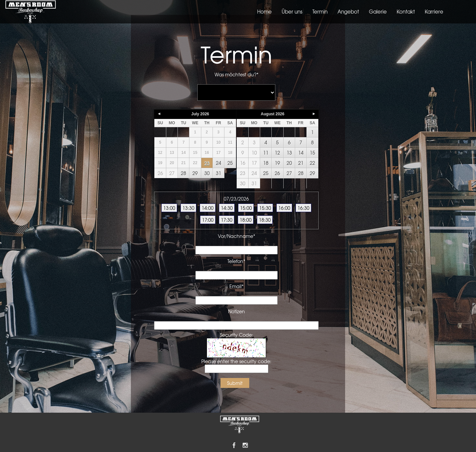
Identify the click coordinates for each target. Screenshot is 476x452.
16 (243, 163)
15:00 (246, 208)
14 (301, 153)
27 (172, 173)
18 (266, 163)
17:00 (208, 220)
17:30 (227, 220)
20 (289, 163)
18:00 (246, 220)
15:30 (265, 208)
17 (254, 163)
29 (195, 173)
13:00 (169, 208)
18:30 (265, 220)
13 (289, 153)
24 (218, 163)
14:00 (208, 208)
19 (277, 163)
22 (312, 163)
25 (230, 163)
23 (207, 163)
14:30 (227, 208)
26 (160, 173)
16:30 (303, 208)
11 (266, 153)
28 (183, 173)
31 (218, 173)
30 (207, 173)
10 (254, 153)
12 (277, 153)
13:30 (188, 208)
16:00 (284, 208)
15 (312, 153)
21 (301, 163)
